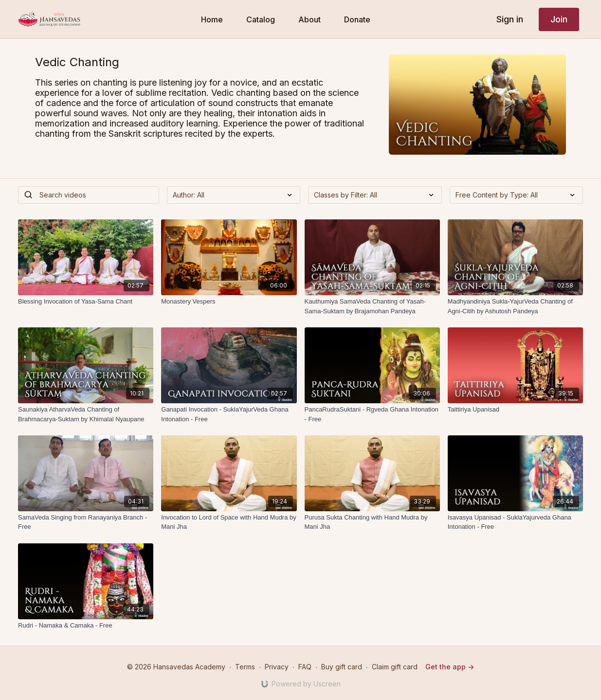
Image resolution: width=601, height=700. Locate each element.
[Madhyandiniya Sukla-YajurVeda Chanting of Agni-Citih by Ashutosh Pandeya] (515, 306)
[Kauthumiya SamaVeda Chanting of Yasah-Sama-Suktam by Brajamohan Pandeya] (372, 306)
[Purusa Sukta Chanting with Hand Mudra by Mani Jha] (372, 522)
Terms (245, 667)
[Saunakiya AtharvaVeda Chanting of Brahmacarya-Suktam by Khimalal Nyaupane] (86, 414)
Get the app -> (450, 667)
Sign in (510, 19)
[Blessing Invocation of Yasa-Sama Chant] (86, 302)
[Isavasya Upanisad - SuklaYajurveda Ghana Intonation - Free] (515, 522)
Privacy (277, 667)
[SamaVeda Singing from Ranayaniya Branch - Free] (86, 522)
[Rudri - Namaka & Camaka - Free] (86, 626)
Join (559, 19)
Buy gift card (342, 667)
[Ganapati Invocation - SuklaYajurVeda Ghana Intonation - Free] (229, 414)
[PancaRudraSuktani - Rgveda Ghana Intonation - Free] (372, 414)
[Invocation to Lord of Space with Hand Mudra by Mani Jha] (229, 522)
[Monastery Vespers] (229, 302)
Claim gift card (395, 667)
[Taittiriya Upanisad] (515, 410)
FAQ (305, 667)
